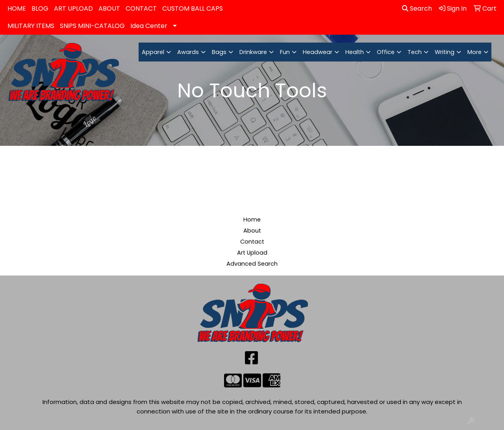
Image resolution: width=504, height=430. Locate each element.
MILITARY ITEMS (31, 26)
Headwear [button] (318, 52)
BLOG (40, 8)
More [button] (474, 52)
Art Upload (252, 253)
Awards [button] (188, 52)
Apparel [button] (153, 52)
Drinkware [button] (253, 52)
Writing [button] (445, 52)
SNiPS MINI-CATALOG (92, 26)
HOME (17, 8)
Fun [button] (285, 52)
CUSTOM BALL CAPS (193, 8)
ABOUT (109, 8)
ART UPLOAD (73, 8)
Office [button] (386, 52)
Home (252, 220)
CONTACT (141, 8)
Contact (252, 242)
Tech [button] (415, 52)
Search (417, 8)
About (252, 231)
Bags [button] (219, 52)
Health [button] (355, 52)
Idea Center (149, 26)
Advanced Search (252, 264)
